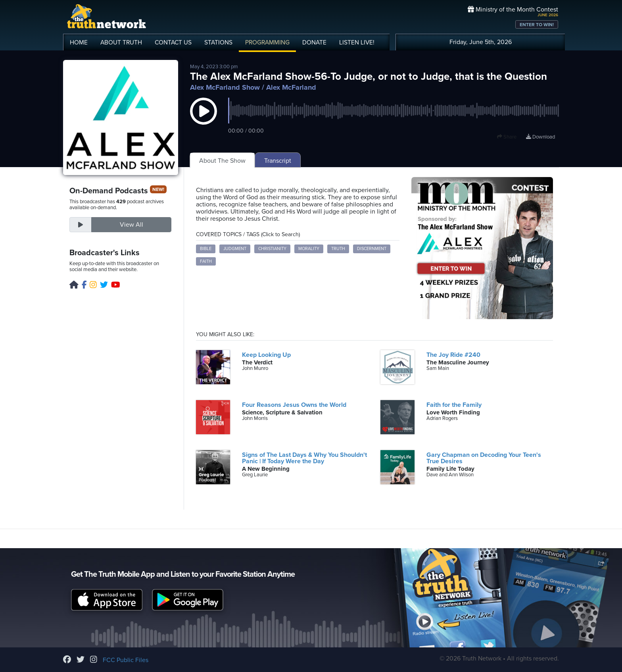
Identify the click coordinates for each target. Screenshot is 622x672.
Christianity (272, 249)
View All (132, 225)
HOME (79, 42)
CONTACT (173, 42)
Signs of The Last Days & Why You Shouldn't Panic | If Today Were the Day (304, 458)
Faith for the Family (454, 405)
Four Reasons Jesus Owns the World (294, 405)
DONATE (314, 42)
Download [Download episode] (540, 137)
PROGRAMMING (267, 42)
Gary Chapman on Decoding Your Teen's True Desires (484, 458)
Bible (206, 249)
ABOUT (121, 42)
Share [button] (507, 137)
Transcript (278, 161)
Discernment (372, 249)
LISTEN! (357, 42)
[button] (203, 119)
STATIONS (218, 42)
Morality (309, 249)
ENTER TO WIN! (537, 25)
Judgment (235, 249)
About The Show (222, 161)
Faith (206, 261)
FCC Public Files (126, 660)
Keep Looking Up (266, 355)
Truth (338, 249)
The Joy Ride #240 (453, 355)
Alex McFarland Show (225, 87)
